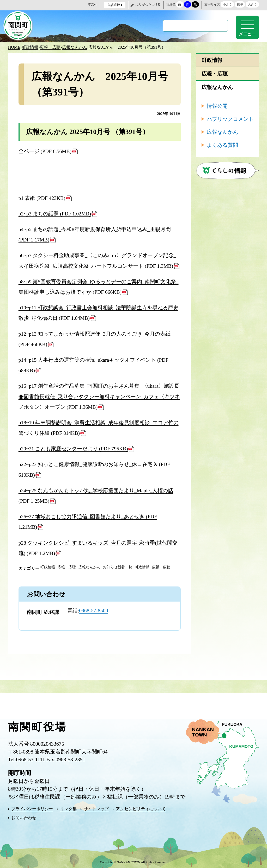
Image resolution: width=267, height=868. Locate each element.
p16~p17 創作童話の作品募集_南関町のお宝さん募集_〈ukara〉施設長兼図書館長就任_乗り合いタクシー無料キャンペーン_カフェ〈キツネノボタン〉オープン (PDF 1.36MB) (99, 395)
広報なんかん (75, 47)
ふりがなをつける (148, 4)
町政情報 (30, 47)
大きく (252, 4)
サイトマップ (96, 807)
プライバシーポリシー (32, 807)
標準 (240, 4)
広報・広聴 (50, 47)
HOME (14, 47)
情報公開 (217, 105)
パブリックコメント (230, 118)
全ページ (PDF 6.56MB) (45, 151)
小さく (227, 4)
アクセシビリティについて (141, 807)
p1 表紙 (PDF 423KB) (42, 197)
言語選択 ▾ (115, 5)
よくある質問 (222, 144)
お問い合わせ (24, 816)
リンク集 (68, 807)
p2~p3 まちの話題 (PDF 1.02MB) (55, 213)
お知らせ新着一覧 (118, 565)
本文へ (93, 4)
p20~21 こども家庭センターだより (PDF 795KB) (74, 447)
